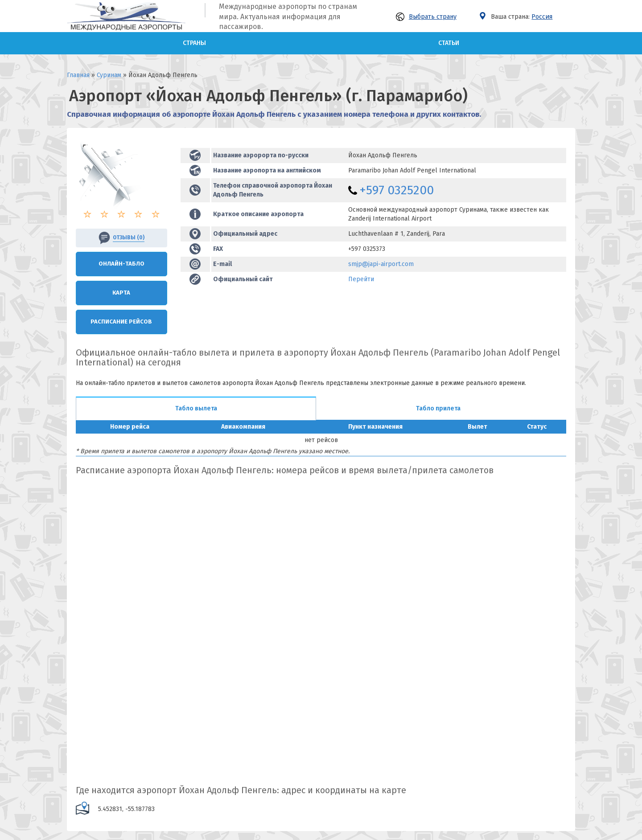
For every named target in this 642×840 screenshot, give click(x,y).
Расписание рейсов (121, 322)
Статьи (449, 43)
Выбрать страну (426, 17)
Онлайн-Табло (121, 264)
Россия (542, 17)
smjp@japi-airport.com (381, 264)
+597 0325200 (397, 190)
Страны (194, 43)
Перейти (361, 279)
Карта (121, 293)
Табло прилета (438, 408)
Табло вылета (196, 408)
